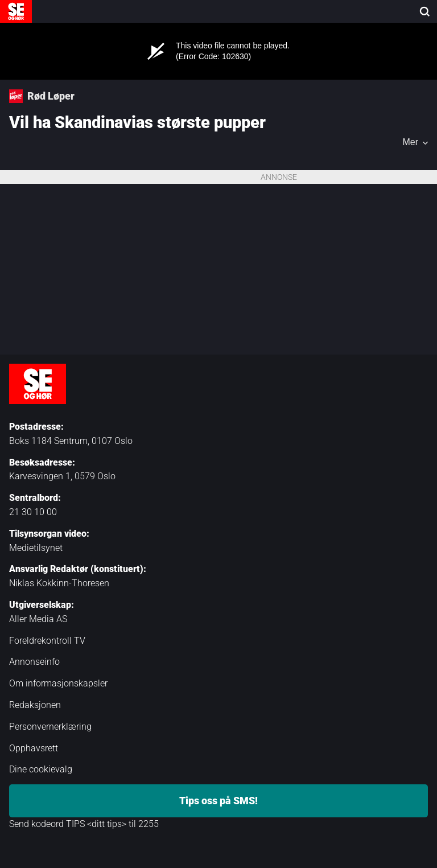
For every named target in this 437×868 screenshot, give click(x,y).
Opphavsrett (34, 748)
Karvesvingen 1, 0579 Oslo (62, 476)
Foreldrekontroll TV (47, 641)
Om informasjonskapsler (58, 683)
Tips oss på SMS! (218, 801)
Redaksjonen (35, 705)
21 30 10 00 (33, 512)
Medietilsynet (36, 548)
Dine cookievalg (41, 769)
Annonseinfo (34, 662)
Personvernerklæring (50, 727)
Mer (410, 142)
